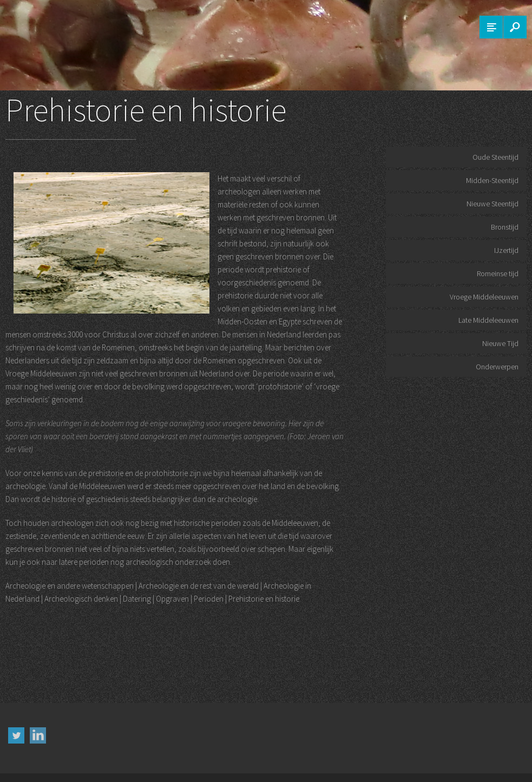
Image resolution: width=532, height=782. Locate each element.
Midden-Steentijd (492, 180)
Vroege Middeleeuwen (484, 297)
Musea (518, 765)
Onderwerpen (497, 367)
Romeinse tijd (498, 273)
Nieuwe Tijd (500, 343)
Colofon (376, 765)
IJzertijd (506, 250)
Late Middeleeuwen (488, 320)
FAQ (398, 765)
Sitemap (449, 765)
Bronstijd (505, 227)
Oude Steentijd (495, 157)
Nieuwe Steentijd (492, 204)
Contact (421, 765)
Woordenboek (485, 765)
